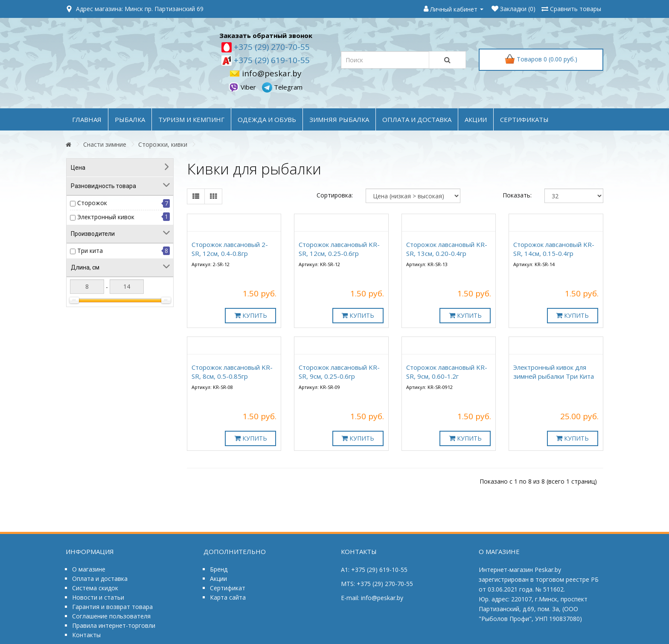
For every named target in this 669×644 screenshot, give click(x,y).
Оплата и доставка (100, 579)
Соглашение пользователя (111, 616)
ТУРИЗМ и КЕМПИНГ (191, 119)
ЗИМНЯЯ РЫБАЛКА (339, 119)
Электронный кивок (106, 217)
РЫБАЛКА (130, 119)
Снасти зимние (105, 144)
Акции (218, 579)
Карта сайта (228, 597)
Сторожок (92, 203)
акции (476, 119)
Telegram (282, 87)
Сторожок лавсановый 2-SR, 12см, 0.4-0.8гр (230, 249)
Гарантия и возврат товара (112, 607)
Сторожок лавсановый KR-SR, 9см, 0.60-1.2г (447, 372)
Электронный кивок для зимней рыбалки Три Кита (554, 372)
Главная (87, 119)
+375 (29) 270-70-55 (271, 47)
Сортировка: (335, 195)
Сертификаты (524, 119)
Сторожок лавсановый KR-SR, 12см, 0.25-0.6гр (339, 249)
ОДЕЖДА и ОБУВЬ (267, 119)
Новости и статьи (98, 597)
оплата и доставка (417, 119)
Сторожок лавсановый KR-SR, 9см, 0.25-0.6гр (339, 372)
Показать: (517, 195)
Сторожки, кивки (163, 144)
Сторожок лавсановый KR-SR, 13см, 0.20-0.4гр (447, 249)
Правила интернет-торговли (114, 625)
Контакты (86, 635)
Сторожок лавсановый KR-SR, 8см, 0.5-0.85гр (232, 372)
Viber (243, 87)
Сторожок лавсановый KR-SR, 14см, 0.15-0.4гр (554, 249)
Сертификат (228, 588)
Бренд (219, 569)
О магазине (89, 569)
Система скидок (95, 588)
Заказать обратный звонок (266, 35)
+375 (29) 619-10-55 (271, 60)
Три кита (90, 251)
